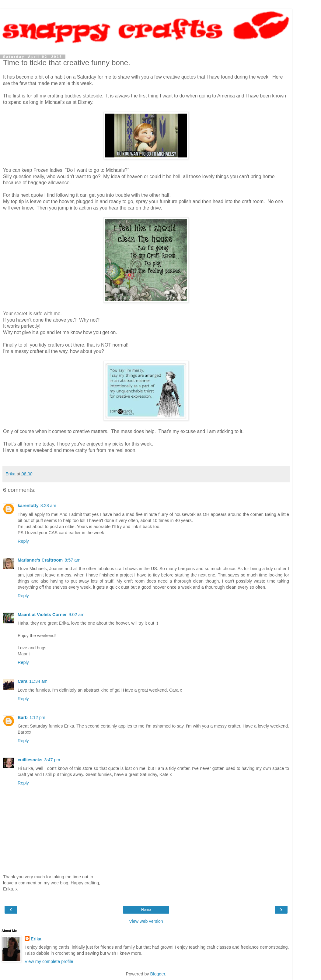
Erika (36, 939)
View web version (146, 921)
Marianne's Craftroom (40, 560)
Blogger (158, 974)
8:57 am (72, 560)
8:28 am (48, 506)
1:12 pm (37, 717)
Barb (23, 717)
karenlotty (28, 506)
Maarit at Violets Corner (42, 615)
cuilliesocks (30, 760)
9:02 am (76, 615)
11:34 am (38, 681)
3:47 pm (52, 760)
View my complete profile (49, 961)
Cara (23, 681)
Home (146, 910)
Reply (23, 541)
